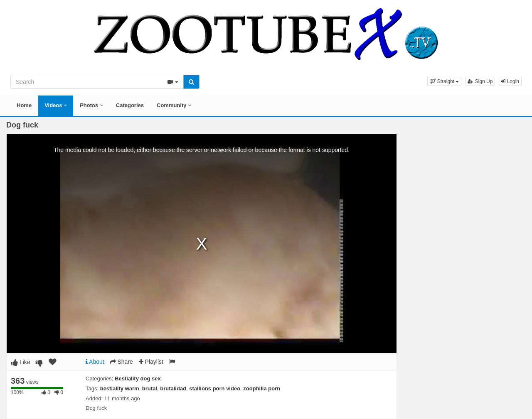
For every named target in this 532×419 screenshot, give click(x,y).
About (95, 362)
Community (174, 105)
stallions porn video (215, 388)
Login (510, 81)
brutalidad (173, 388)
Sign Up (480, 81)
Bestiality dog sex (138, 379)
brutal (150, 388)
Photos (91, 105)
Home (24, 105)
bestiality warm (120, 388)
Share (122, 362)
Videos (56, 105)
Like (21, 362)
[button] (444, 81)
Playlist (151, 362)
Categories (130, 105)
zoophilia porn (262, 388)
